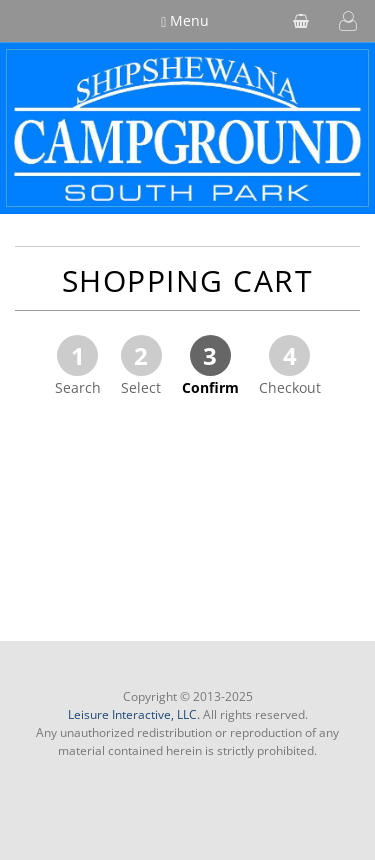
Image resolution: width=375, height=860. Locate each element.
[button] (348, 21)
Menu (185, 20)
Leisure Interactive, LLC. (134, 714)
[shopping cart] (301, 21)
